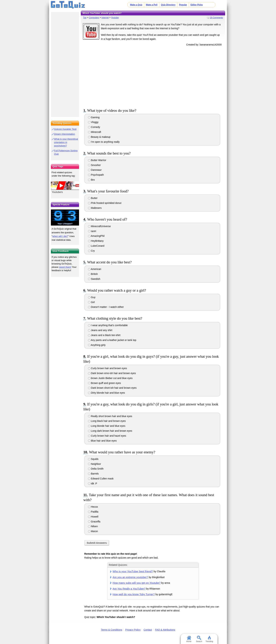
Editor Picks (197, 5)
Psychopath (96, 175)
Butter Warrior (97, 160)
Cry (91, 251)
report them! (65, 267)
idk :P (93, 483)
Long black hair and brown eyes (107, 421)
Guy (92, 297)
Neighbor (95, 464)
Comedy (94, 127)
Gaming (94, 117)
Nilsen (93, 526)
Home (189, 639)
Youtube (115, 18)
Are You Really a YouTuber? (129, 589)
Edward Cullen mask (101, 479)
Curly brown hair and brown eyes (108, 368)
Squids (93, 459)
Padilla (93, 512)
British (93, 274)
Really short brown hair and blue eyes (110, 416)
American (95, 269)
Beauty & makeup (99, 137)
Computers (94, 18)
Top (85, 18)
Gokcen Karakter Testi (65, 129)
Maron (93, 531)
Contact (148, 630)
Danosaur (95, 170)
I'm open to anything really (104, 142)
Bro (91, 180)
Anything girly (97, 345)
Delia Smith (96, 469)
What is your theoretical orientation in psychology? (66, 142)
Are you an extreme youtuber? (130, 577)
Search (199, 639)
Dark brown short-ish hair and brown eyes (112, 388)
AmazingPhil (96, 236)
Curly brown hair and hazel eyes (107, 436)
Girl (91, 302)
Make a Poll (152, 5)
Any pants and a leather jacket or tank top (112, 340)
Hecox (93, 507)
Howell (93, 517)
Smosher (94, 165)
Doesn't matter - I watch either (106, 307)
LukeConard (96, 246)
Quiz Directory (168, 5)
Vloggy (93, 122)
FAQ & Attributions (165, 630)
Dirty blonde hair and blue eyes (106, 393)
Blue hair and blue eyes (102, 441)
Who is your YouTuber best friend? (133, 571)
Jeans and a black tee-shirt (104, 335)
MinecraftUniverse (99, 226)
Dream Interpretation (65, 134)
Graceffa (94, 522)
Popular (183, 5)
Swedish (94, 279)
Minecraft (95, 132)
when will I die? (60, 236)
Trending (209, 639)
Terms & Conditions (112, 630)
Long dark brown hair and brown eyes (110, 431)
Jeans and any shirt (100, 330)
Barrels (93, 474)
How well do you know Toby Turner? (134, 594)
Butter (93, 198)
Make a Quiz (136, 5)
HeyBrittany (96, 241)
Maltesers (95, 208)
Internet (105, 18)
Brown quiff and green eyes (104, 383)
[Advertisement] (153, 76)
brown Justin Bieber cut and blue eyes (110, 378)
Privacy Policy (133, 630)
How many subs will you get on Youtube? (137, 583)
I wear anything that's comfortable (108, 325)
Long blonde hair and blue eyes (107, 426)
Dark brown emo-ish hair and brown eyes (112, 373)
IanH (92, 231)
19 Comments (216, 18)
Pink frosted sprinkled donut (105, 203)
